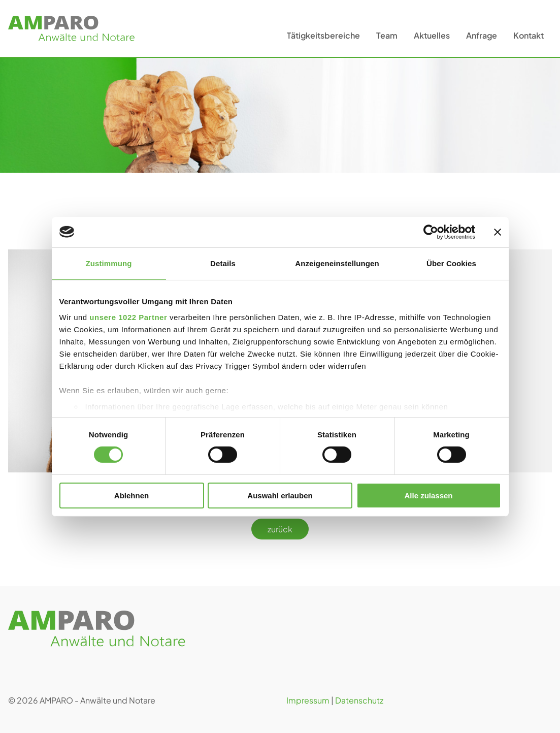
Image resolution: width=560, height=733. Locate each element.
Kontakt (529, 35)
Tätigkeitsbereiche (323, 35)
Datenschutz (359, 700)
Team (387, 35)
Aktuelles (432, 35)
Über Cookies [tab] (451, 263)
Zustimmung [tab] (109, 263)
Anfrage (482, 35)
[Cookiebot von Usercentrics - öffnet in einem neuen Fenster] (431, 232)
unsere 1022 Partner (128, 317)
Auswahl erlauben (280, 496)
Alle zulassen (428, 496)
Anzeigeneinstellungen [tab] (337, 263)
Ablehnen (131, 496)
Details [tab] (223, 263)
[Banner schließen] (498, 232)
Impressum (308, 700)
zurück (280, 529)
